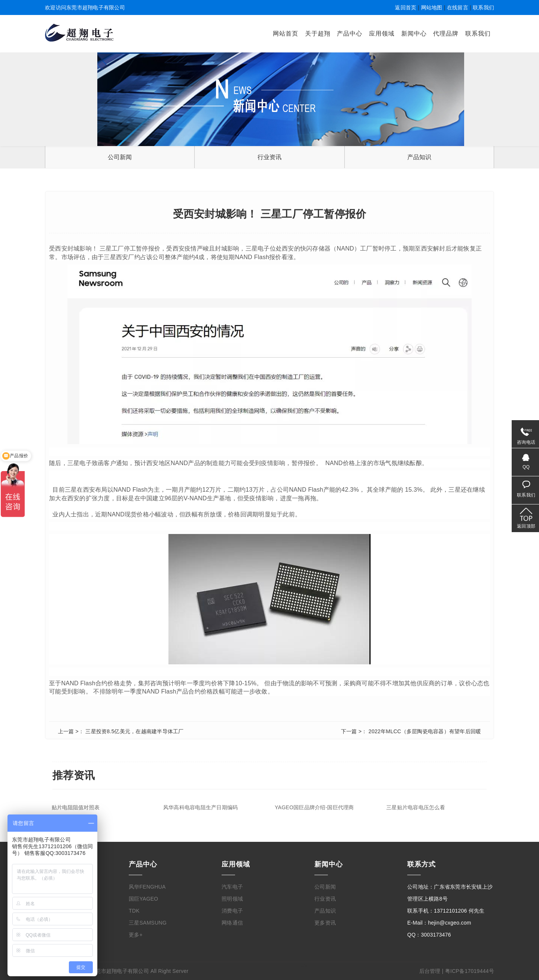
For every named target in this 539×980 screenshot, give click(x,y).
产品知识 (419, 157)
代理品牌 (446, 34)
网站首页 (286, 34)
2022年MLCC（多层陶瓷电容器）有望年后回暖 (425, 731)
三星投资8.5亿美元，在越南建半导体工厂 (134, 731)
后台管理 (430, 971)
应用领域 (382, 34)
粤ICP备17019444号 (470, 971)
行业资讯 (270, 157)
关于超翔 (318, 34)
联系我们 (483, 7)
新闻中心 (414, 34)
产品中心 (350, 34)
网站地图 (432, 7)
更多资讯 (325, 923)
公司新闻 (120, 157)
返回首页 (406, 7)
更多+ (136, 935)
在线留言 (458, 7)
